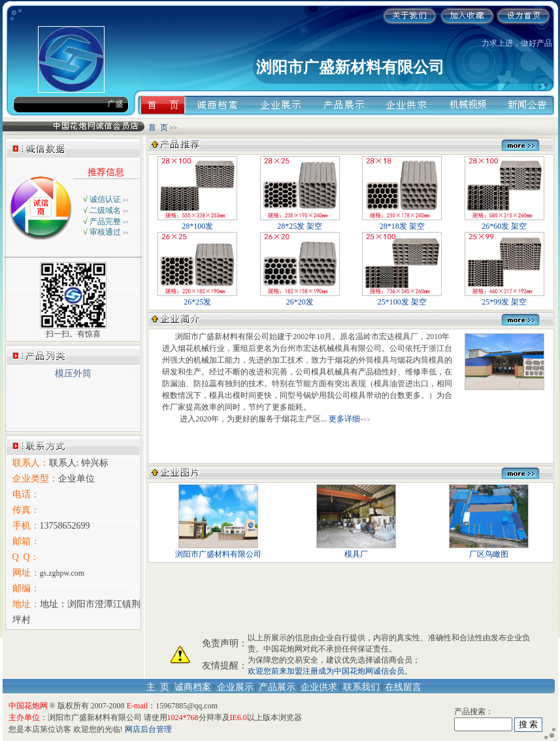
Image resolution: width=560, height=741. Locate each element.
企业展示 (235, 687)
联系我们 (361, 687)
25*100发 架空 (402, 298)
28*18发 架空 (402, 222)
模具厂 (356, 550)
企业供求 (319, 687)
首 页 (158, 127)
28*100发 (197, 222)
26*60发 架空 (504, 222)
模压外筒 (73, 373)
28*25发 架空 (300, 222)
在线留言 (403, 687)
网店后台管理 (148, 729)
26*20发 (300, 298)
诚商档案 (193, 687)
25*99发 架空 (504, 298)
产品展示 (277, 687)
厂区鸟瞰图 (489, 550)
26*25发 (197, 298)
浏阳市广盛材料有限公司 (218, 550)
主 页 (158, 687)
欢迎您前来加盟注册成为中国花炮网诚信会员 (326, 671)
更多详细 (344, 419)
